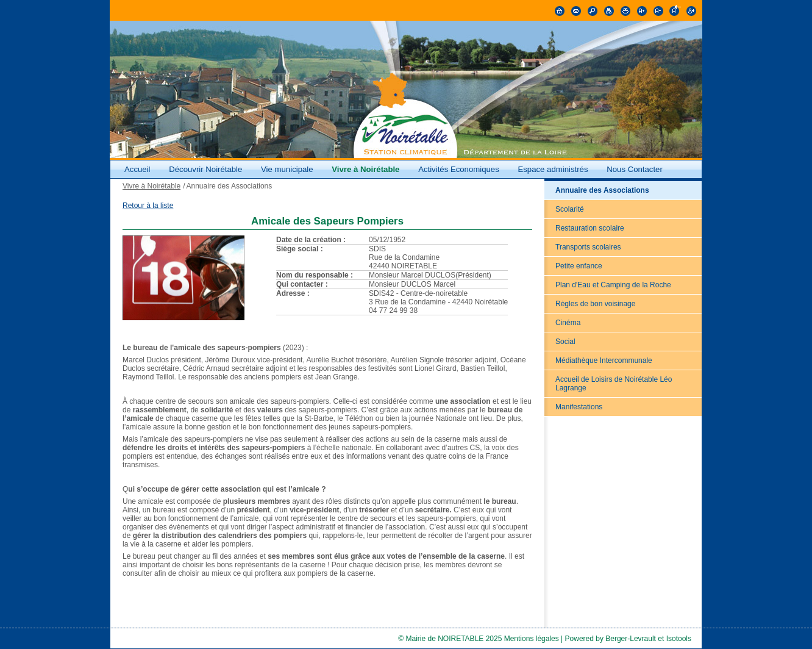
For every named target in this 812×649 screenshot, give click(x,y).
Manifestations (579, 407)
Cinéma (568, 323)
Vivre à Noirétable (365, 169)
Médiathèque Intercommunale (604, 360)
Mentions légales (532, 639)
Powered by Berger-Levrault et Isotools (628, 639)
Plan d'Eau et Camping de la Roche (613, 285)
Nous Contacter (635, 169)
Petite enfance (579, 266)
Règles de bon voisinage (595, 304)
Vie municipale (288, 169)
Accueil (137, 169)
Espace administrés (553, 169)
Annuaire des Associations (602, 190)
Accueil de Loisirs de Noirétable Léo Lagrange (614, 384)
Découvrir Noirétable (205, 169)
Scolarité (570, 209)
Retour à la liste (148, 206)
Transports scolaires (588, 247)
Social (565, 342)
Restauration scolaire (590, 228)
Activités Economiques (459, 169)
